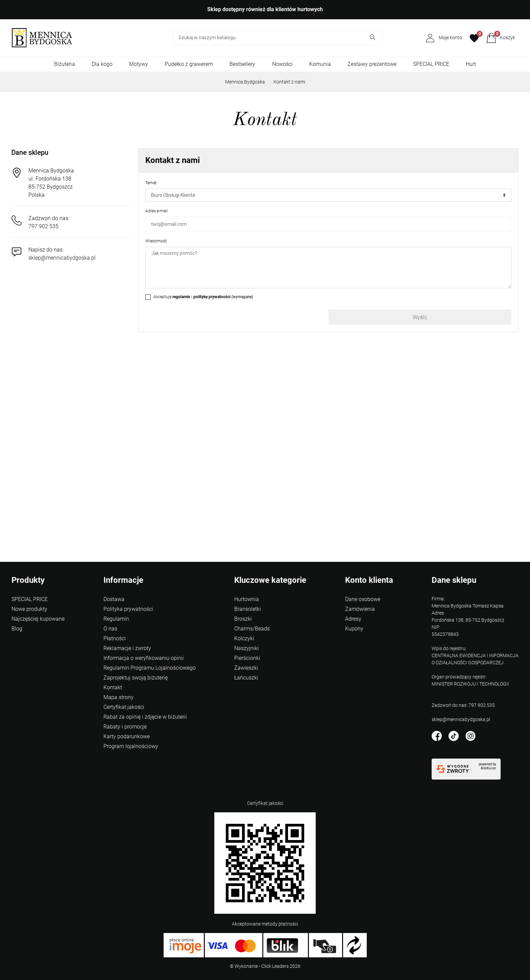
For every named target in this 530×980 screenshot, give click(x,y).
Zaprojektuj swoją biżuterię (136, 678)
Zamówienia (360, 609)
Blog (17, 629)
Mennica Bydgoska (245, 82)
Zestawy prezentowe (372, 64)
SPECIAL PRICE (431, 64)
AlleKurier (488, 768)
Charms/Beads (252, 629)
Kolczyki (244, 638)
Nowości (282, 64)
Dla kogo (102, 64)
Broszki (243, 619)
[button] (501, 38)
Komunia (320, 64)
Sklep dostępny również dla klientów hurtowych (265, 9)
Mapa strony (118, 697)
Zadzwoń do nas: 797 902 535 (463, 705)
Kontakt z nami (289, 82)
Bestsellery (242, 64)
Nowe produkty (29, 609)
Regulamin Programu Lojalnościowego (150, 668)
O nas (110, 629)
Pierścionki (247, 658)
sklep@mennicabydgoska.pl (62, 258)
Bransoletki (248, 609)
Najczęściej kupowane (38, 619)
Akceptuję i (203, 297)
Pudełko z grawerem (189, 64)
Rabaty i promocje (125, 727)
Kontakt (113, 687)
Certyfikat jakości (124, 707)
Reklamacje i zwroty (127, 648)
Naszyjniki (247, 648)
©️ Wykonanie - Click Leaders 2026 (265, 966)
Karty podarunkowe (127, 736)
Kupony (354, 629)
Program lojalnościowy (131, 746)
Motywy (139, 64)
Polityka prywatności (128, 609)
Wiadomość (156, 241)
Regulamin (116, 619)
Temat (151, 183)
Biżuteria (65, 64)
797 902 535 (43, 226)
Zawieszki (246, 668)
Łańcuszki (246, 678)
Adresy (353, 619)
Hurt (471, 64)
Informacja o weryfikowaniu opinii (144, 658)
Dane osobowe (363, 599)
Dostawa (114, 599)
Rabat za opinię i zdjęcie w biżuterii (145, 717)
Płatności (115, 638)
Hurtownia (247, 599)
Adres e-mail (156, 211)
